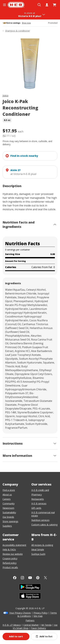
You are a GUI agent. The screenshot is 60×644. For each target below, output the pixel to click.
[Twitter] (45, 578)
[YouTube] (30, 578)
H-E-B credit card (40, 490)
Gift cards (36, 508)
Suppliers (7, 526)
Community (9, 503)
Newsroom (8, 508)
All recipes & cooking (42, 545)
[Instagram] (22, 578)
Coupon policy (10, 558)
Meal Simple (38, 550)
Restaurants (38, 499)
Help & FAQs (9, 550)
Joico (5, 96)
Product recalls (10, 567)
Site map (38, 616)
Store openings (10, 521)
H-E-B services (39, 503)
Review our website (13, 554)
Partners (30, 620)
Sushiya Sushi (38, 554)
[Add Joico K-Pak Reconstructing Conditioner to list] (44, 636)
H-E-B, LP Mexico (12, 625)
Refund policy (10, 563)
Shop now (26, 23)
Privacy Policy (40, 613)
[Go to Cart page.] (55, 5)
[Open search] (39, 5)
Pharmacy (37, 495)
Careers (7, 499)
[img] (30, 64)
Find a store (9, 490)
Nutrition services (40, 520)
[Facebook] (15, 578)
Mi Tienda (46, 625)
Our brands (8, 517)
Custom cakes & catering (44, 525)
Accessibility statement (14, 545)
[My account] (47, 5)
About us (7, 495)
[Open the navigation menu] (4, 5)
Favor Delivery (38, 628)
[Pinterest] (38, 578)
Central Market (31, 625)
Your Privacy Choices (20, 613)
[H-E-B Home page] (16, 5)
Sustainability (9, 512)
